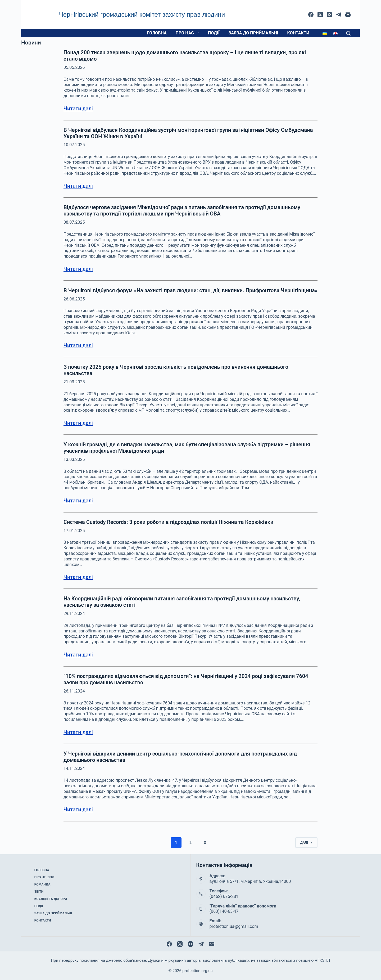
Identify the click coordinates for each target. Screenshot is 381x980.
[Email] (348, 15)
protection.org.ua (197, 971)
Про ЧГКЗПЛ (44, 878)
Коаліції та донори (51, 899)
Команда (42, 884)
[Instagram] (329, 15)
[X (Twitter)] (320, 15)
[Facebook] (311, 15)
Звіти (39, 892)
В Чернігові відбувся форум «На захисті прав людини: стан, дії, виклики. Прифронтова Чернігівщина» (190, 290)
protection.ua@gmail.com (234, 926)
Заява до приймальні (253, 33)
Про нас (188, 33)
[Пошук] (348, 33)
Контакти (298, 33)
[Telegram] (339, 15)
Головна (157, 33)
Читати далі (78, 109)
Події (214, 33)
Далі (306, 843)
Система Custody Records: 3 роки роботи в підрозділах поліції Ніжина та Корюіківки (168, 522)
